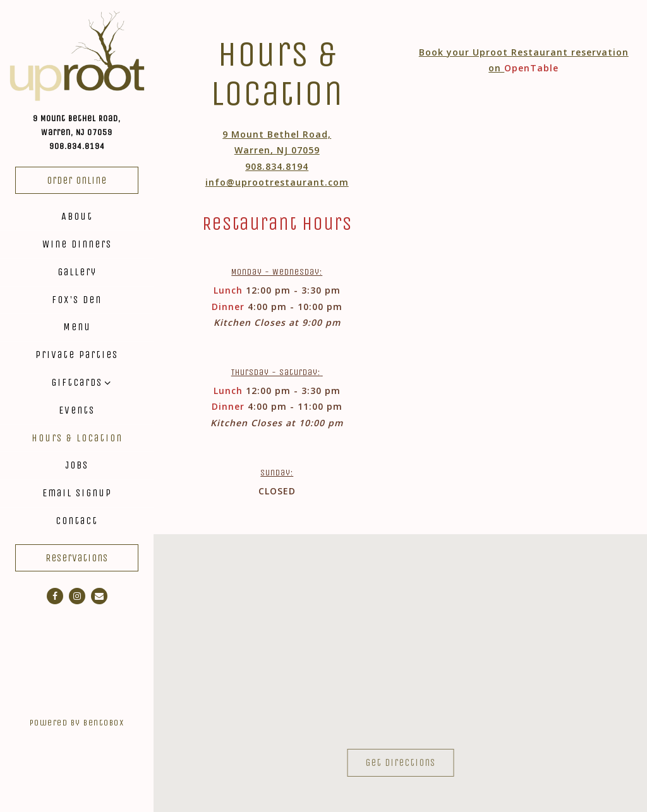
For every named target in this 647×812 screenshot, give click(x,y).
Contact (77, 521)
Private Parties (77, 355)
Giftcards (77, 382)
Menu (77, 327)
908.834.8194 (77, 146)
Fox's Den (77, 300)
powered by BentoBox (92, 721)
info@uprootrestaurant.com (277, 182)
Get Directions (409, 761)
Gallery (77, 272)
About (77, 216)
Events (77, 410)
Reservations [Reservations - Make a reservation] (77, 558)
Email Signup (77, 493)
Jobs (77, 465)
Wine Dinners (77, 244)
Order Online (77, 180)
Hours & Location (77, 438)
